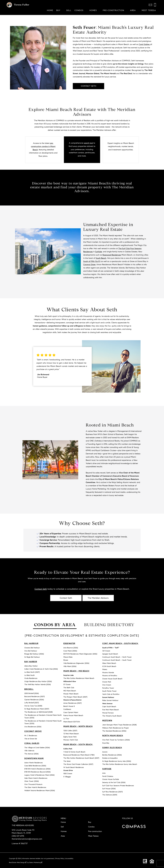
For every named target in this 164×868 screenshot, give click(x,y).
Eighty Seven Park (70, 737)
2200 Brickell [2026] (32, 693)
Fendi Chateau (108, 776)
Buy (90, 822)
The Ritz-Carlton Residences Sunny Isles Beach (120, 764)
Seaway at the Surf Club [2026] (114, 782)
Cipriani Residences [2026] (34, 700)
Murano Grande (108, 673)
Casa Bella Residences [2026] (35, 766)
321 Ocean (106, 651)
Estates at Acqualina (110, 758)
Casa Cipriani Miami (71, 712)
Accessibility (69, 859)
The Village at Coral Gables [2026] (37, 748)
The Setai (67, 761)
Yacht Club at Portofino (111, 694)
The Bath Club (69, 688)
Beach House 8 (69, 706)
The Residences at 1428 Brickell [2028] (38, 712)
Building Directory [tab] (109, 625)
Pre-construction (95, 831)
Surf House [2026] (109, 789)
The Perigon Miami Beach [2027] (75, 697)
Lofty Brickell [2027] (32, 703)
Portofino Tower (108, 688)
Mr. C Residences (31, 736)
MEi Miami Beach (70, 691)
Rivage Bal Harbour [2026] (34, 654)
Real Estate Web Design (18, 863)
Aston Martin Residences (34, 763)
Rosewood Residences (112, 255)
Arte (104, 773)
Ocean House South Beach (112, 679)
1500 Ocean (68, 774)
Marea (105, 669)
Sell (69, 10)
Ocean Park (107, 682)
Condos (91, 827)
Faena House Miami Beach (73, 715)
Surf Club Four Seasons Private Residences (118, 786)
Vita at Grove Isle (31, 739)
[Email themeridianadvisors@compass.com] (150, 5)
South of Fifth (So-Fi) (92, 261)
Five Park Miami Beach (111, 710)
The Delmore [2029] (110, 795)
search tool (88, 143)
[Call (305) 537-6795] (155, 5)
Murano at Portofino (110, 676)
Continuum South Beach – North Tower (117, 657)
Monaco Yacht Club (71, 740)
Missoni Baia (68, 657)
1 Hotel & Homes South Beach (74, 752)
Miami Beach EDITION (72, 722)
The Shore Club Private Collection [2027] (78, 764)
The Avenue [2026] (31, 754)
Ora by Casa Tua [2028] (33, 706)
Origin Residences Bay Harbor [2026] (38, 681)
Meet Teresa (149, 10)
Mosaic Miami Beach (71, 694)
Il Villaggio (67, 777)
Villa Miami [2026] (70, 666)
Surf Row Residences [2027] (112, 792)
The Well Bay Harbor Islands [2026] (38, 684)
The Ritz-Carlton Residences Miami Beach (79, 678)
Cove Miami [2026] (70, 651)
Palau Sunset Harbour (110, 700)
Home (50, 10)
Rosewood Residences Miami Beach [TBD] (79, 755)
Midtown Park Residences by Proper (116, 728)
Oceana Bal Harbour (32, 648)
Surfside (99, 252)
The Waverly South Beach (112, 716)
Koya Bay (106, 743)
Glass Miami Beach (109, 663)
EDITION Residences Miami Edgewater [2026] (80, 654)
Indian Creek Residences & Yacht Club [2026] (41, 669)
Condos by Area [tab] (55, 625)
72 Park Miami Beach (71, 734)
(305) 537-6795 (18, 836)
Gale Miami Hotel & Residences (36, 778)
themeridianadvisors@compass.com (27, 839)
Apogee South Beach (110, 654)
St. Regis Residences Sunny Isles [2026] (117, 761)
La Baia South (29, 675)
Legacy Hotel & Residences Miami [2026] (39, 775)
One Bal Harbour (31, 651)
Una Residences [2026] (33, 727)
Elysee (66, 660)
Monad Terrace (108, 713)
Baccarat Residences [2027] (35, 696)
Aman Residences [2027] (72, 703)
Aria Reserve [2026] (71, 648)
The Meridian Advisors (98, 598)
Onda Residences (31, 678)
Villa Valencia (29, 751)
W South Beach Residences (74, 767)
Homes (64, 831)
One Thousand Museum (33, 784)
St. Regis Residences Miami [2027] (37, 709)
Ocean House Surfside (111, 779)
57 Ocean (67, 684)
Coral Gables (144, 44)
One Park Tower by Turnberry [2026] (116, 740)
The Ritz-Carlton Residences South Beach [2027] (81, 758)
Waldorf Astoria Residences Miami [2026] (40, 790)
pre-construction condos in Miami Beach (43, 146)
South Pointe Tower (109, 691)
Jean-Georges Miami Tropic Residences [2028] (119, 725)
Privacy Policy (60, 859)
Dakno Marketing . (36, 863)
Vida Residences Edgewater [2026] (76, 663)
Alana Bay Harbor (31, 666)
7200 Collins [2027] (70, 731)
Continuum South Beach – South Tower (117, 660)
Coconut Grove (89, 264)
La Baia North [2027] (32, 672)
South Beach (101, 258)
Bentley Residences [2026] (112, 755)
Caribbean (67, 709)
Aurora (105, 752)
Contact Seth (41, 589)
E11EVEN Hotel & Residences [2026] (37, 769)
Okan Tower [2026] (32, 781)
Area (63, 836)
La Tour (66, 719)
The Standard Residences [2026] (114, 731)
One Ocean (107, 685)
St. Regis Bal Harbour (32, 657)
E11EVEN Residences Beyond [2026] (37, 772)
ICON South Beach (109, 666)
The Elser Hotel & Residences (35, 787)
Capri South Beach (109, 707)
